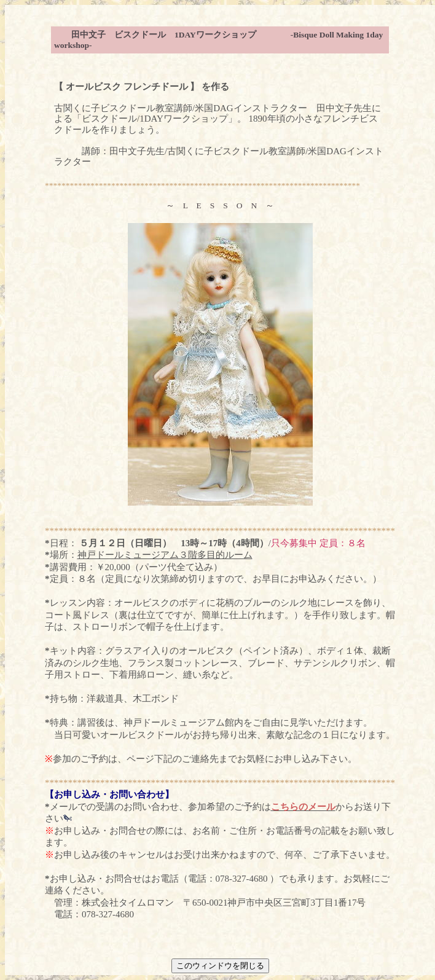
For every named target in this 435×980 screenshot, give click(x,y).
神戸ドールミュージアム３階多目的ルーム (165, 555)
